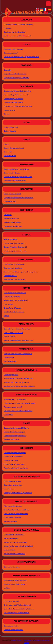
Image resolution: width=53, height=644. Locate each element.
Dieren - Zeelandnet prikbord (14, 148)
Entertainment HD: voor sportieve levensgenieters (21, 272)
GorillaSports (8, 415)
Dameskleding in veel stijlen (13, 99)
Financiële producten (11, 375)
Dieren (6, 144)
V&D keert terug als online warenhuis (17, 613)
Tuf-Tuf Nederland (10, 361)
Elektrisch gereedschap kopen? (15, 453)
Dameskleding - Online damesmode (16, 95)
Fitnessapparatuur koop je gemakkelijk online (19, 403)
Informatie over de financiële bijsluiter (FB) (18, 378)
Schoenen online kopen (12, 567)
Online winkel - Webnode (12, 518)
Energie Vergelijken (11, 239)
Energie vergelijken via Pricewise (15, 251)
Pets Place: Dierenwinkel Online (15, 181)
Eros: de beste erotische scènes (15, 293)
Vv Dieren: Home (10, 156)
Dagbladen (8, 70)
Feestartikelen (9, 358)
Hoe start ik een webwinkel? (13, 630)
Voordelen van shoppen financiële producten (19, 386)
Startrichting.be (16, 640)
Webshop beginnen (11, 521)
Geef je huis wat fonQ (11, 601)
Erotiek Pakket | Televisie (12, 308)
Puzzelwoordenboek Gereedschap (16, 468)
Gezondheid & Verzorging (13, 485)
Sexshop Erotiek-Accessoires (14, 312)
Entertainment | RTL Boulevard (14, 280)
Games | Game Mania (11, 439)
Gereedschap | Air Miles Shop (14, 464)
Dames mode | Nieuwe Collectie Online (17, 91)
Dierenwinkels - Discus (12, 173)
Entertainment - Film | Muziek (14, 264)
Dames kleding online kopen (14, 535)
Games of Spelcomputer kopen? (15, 436)
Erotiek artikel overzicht (12, 297)
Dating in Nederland (11, 127)
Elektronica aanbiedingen (13, 222)
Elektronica (8, 215)
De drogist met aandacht (12, 194)
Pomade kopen (9, 489)
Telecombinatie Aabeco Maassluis (15, 580)
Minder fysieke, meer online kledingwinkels (19, 546)
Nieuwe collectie (9, 110)
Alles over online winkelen (13, 506)
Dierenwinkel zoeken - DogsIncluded (16, 169)
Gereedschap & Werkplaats (13, 457)
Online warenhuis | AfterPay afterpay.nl (17, 605)
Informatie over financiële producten (16, 382)
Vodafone (7, 588)
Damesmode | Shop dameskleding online (18, 106)
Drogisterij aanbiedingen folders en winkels (19, 198)
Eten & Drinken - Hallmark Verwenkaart (17, 329)
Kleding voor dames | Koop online (15, 542)
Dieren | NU (8, 152)
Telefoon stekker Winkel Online (14, 584)
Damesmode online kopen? (13, 102)
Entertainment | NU (10, 276)
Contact (27, 643)
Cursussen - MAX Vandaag (13, 49)
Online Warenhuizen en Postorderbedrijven (19, 609)
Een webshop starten (11, 626)
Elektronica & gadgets (11, 219)
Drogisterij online (10, 201)
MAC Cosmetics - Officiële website (16, 514)
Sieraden (7, 114)
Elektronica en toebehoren (13, 226)
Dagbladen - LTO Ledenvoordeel (15, 74)
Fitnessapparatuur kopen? (13, 407)
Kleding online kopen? (11, 538)
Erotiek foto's (8, 304)
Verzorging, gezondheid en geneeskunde (18, 493)
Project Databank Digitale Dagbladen (17, 78)
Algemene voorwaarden (42, 640)
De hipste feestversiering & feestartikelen (18, 354)
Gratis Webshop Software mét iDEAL (17, 510)
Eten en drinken (9, 337)
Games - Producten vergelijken (14, 432)
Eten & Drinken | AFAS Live (13, 333)
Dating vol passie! (10, 131)
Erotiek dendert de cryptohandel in (16, 300)
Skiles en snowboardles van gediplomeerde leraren (21, 57)
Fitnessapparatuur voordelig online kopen (18, 411)
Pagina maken (28, 640)
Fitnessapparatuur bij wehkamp (15, 399)
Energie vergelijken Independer (15, 243)
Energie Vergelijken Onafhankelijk (15, 247)
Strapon (7, 316)
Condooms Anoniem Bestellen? (15, 32)
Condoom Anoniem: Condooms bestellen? (18, 24)
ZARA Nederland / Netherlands (14, 554)
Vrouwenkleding (9, 550)
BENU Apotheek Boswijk (12, 481)
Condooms (8, 28)
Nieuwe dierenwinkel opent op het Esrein (18, 177)
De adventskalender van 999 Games (16, 428)
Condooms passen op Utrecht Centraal (17, 36)
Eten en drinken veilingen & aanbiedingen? (19, 340)
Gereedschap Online (11, 460)
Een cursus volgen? (11, 53)
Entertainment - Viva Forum (13, 268)
